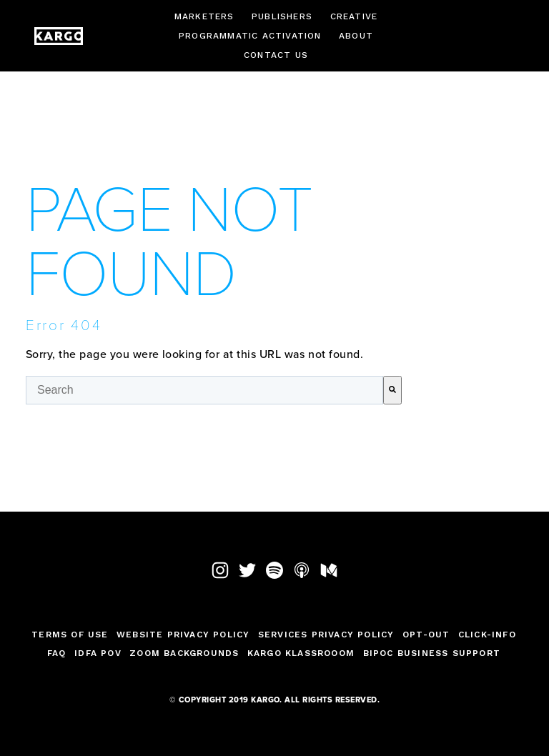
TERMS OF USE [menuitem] (70, 635)
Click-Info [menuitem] (487, 635)
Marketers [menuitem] (204, 16)
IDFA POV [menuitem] (98, 653)
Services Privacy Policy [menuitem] (326, 635)
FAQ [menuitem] (57, 653)
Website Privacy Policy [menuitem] (183, 635)
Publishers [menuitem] (282, 16)
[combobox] (204, 390)
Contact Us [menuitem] (276, 55)
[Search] (392, 390)
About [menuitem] (356, 36)
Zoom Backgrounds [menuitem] (184, 653)
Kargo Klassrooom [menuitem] (301, 653)
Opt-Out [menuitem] (426, 635)
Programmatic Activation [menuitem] (250, 36)
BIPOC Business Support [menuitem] (432, 653)
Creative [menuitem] (354, 16)
